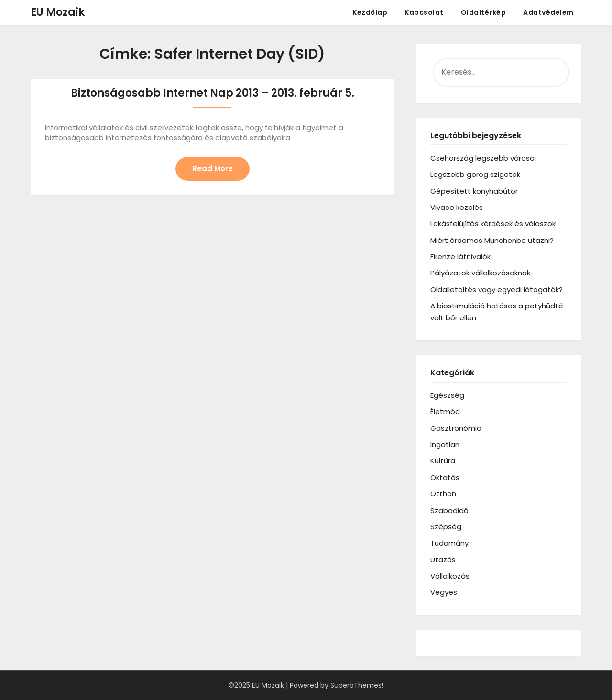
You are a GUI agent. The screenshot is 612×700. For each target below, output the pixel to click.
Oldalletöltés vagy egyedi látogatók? (497, 290)
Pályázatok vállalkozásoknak (480, 273)
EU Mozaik (58, 12)
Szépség (446, 527)
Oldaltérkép (484, 12)
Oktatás (445, 477)
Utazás (443, 560)
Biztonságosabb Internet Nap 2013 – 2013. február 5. (213, 93)
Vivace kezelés (457, 207)
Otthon (443, 494)
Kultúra (443, 461)
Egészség (447, 395)
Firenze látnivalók (460, 257)
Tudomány (449, 543)
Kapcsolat (424, 12)
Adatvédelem (548, 12)
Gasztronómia (456, 428)
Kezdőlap (370, 12)
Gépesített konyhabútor (474, 191)
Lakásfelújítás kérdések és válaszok (493, 224)
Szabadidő (449, 510)
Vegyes (444, 592)
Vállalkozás (450, 576)
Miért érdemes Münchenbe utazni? (492, 240)
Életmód (445, 411)
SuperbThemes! (357, 685)
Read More (213, 169)
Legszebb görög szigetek (475, 174)
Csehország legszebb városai (483, 158)
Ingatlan (445, 444)
